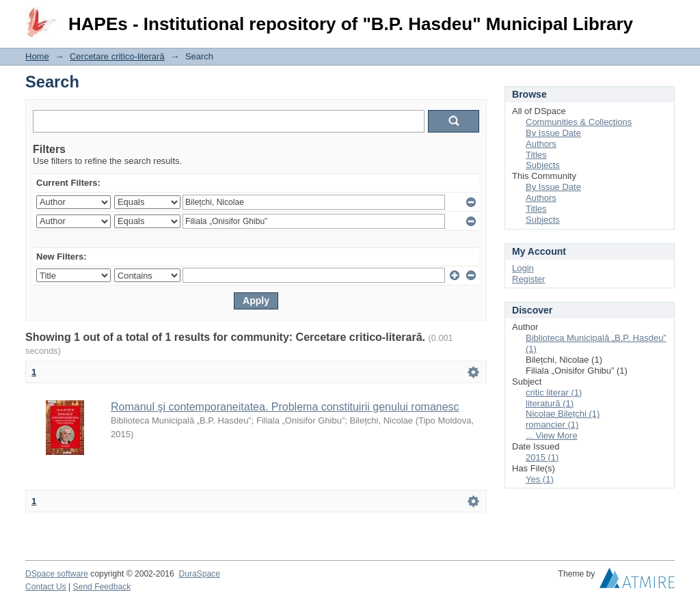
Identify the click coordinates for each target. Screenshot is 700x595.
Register (528, 279)
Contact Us (46, 587)
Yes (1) (540, 479)
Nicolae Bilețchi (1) (563, 414)
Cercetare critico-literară (117, 56)
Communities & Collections (579, 122)
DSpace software (57, 574)
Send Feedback (102, 587)
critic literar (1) (554, 392)
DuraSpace (199, 574)
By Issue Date (553, 133)
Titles (536, 155)
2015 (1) (542, 457)
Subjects (543, 165)
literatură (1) (550, 403)
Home (37, 56)
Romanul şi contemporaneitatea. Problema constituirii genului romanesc (285, 407)
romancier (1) (552, 425)
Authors (541, 144)
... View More (552, 435)
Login (664, 17)
